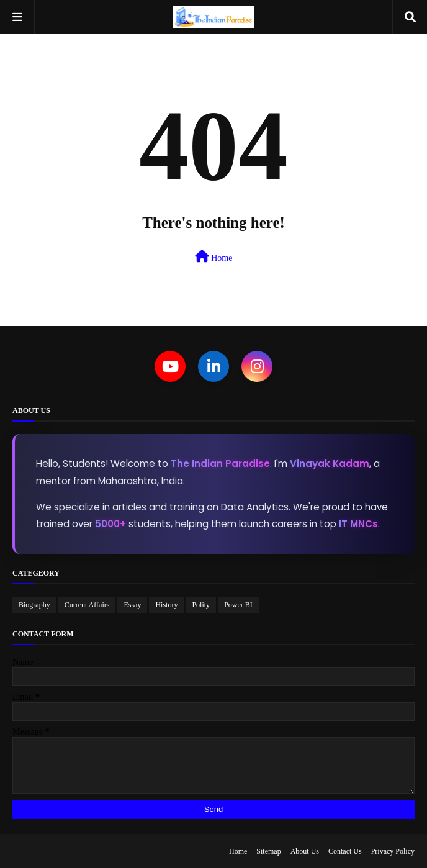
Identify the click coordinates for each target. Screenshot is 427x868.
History (166, 605)
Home (214, 256)
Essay (132, 605)
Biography (34, 605)
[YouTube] (170, 366)
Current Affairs (87, 605)
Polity (201, 605)
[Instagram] (257, 366)
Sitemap (268, 851)
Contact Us (345, 851)
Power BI (238, 605)
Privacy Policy (393, 851)
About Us (305, 851)
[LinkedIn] (213, 366)
